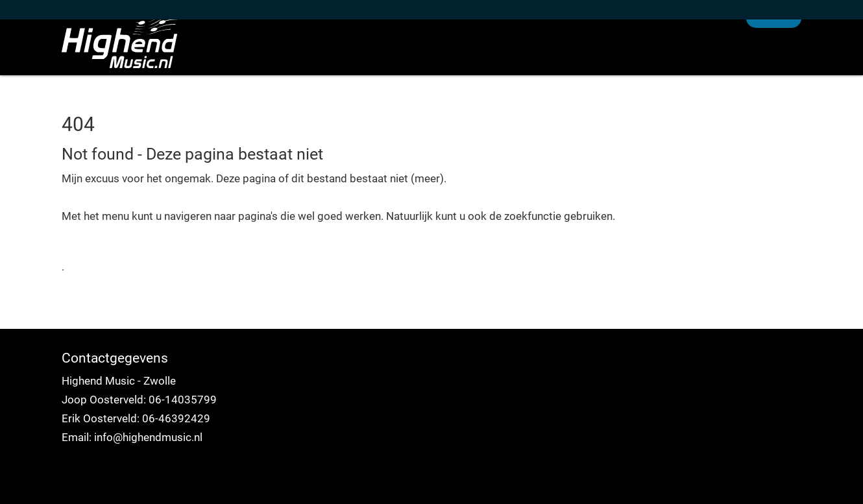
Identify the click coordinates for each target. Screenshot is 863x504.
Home (504, 68)
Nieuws (567, 68)
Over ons (637, 68)
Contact (774, 68)
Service (707, 68)
